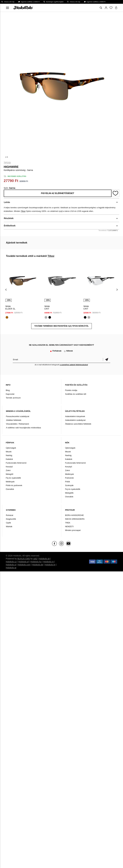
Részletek (9, 218)
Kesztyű (9, 467)
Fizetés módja (71, 390)
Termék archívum (13, 398)
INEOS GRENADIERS (75, 519)
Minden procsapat (73, 530)
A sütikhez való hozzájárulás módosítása (23, 428)
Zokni (8, 470)
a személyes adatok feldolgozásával (74, 365)
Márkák (9, 526)
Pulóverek (69, 478)
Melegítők (69, 493)
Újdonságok (11, 448)
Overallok (10, 489)
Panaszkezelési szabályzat (18, 416)
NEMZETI (69, 526)
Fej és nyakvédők (13, 478)
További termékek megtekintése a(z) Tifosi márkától (61, 326)
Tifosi (7, 163)
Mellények (10, 482)
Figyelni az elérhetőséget (58, 193)
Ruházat (10, 515)
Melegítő (10, 474)
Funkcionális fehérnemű (16, 463)
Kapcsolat (10, 394)
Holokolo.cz (11, 562)
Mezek (9, 452)
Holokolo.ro (48, 562)
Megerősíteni (107, 360)
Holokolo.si (11, 565)
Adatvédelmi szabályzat (75, 420)
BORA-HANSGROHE (74, 515)
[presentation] (6, 290)
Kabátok (9, 459)
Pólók (67, 482)
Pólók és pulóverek (14, 485)
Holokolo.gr (11, 568)
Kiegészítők (11, 519)
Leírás (7, 202)
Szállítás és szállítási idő (76, 394)
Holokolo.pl (24, 562)
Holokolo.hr (50, 565)
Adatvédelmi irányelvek (75, 416)
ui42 (35, 559)
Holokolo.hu (36, 562)
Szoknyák (69, 485)
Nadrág (9, 455)
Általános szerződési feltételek (78, 424)
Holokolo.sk (44, 559)
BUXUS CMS (24, 559)
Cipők (8, 523)
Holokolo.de (38, 565)
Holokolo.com (24, 565)
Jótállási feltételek (14, 420)
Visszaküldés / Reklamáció (17, 424)
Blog (8, 390)
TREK (68, 523)
